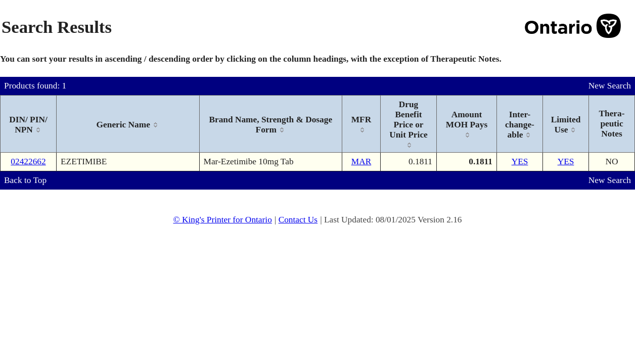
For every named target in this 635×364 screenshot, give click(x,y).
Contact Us (298, 220)
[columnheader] (29, 124)
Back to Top (25, 180)
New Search (610, 86)
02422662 (28, 162)
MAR (361, 162)
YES (520, 162)
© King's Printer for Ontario (222, 220)
